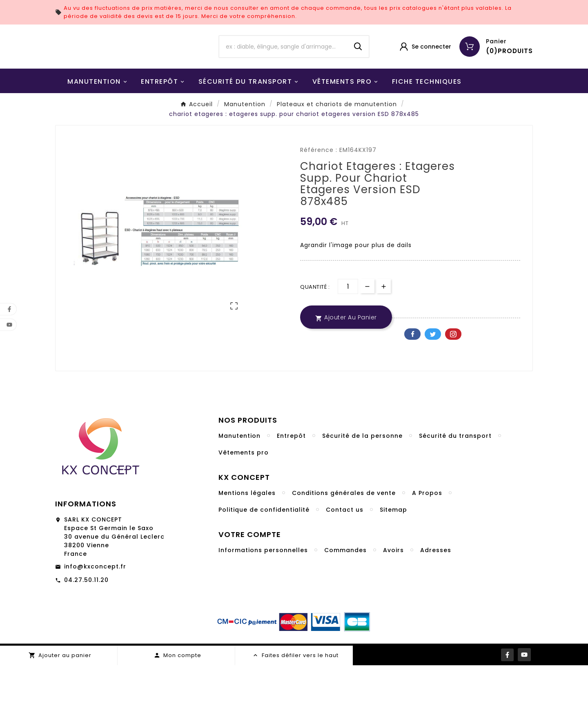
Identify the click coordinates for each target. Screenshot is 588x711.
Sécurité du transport (455, 481)
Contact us (345, 555)
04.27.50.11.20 (86, 626)
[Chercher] (283, 69)
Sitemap (393, 555)
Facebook (412, 380)
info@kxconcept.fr (95, 612)
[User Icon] (425, 69)
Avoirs (393, 596)
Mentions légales (247, 539)
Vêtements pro (244, 498)
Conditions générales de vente (344, 539)
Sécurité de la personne (362, 481)
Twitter (433, 380)
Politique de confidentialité (264, 555)
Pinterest (453, 380)
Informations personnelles (263, 596)
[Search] (358, 69)
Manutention (239, 481)
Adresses (436, 596)
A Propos (427, 539)
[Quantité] (348, 332)
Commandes (345, 596)
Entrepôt (291, 481)
